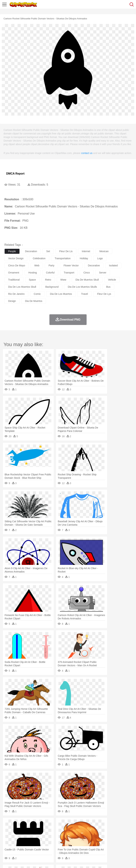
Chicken (54, 829)
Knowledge (110, 840)
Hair (112, 835)
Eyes (87, 835)
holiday (84, 258)
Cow (62, 829)
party (51, 265)
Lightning (104, 824)
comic (37, 294)
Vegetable (102, 845)
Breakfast (17, 845)
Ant (17, 829)
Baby (25, 835)
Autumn (26, 824)
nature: (8, 824)
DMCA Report (15, 174)
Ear (81, 835)
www (63, 280)
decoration (31, 251)
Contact (42, 861)
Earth (62, 824)
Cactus (45, 824)
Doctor (73, 835)
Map (101, 840)
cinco (87, 273)
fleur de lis (66, 251)
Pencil (68, 840)
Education (78, 840)
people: (8, 834)
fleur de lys (104, 294)
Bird (29, 829)
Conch (54, 824)
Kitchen (112, 845)
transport (69, 273)
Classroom (47, 840)
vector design (16, 258)
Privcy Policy (29, 861)
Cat (46, 829)
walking (96, 835)
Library (121, 840)
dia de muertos (34, 301)
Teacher (29, 840)
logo (100, 258)
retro (48, 280)
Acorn (17, 824)
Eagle (83, 829)
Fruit (63, 845)
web (37, 265)
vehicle (112, 280)
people (12, 251)
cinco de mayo (17, 265)
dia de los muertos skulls (82, 287)
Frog (108, 829)
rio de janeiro (16, 294)
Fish (101, 829)
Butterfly (38, 829)
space (32, 280)
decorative (94, 265)
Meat (70, 845)
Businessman (61, 835)
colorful (50, 273)
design (12, 301)
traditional (14, 280)
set (48, 251)
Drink (44, 845)
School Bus (91, 840)
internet (86, 251)
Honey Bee (118, 829)
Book (37, 840)
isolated (113, 265)
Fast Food (54, 845)
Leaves (36, 824)
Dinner (122, 845)
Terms (16, 861)
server (103, 273)
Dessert (35, 845)
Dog (69, 829)
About (7, 861)
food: (7, 845)
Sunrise (122, 824)
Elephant (93, 829)
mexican (104, 251)
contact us (87, 153)
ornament (14, 273)
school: (8, 840)
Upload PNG (66, 861)
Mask (17, 835)
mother (49, 835)
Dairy (27, 845)
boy (124, 835)
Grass (95, 824)
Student (19, 840)
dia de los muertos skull (22, 287)
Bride (32, 835)
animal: (8, 829)
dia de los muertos (61, 294)
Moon (114, 824)
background (52, 287)
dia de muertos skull (87, 280)
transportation (63, 258)
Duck (76, 829)
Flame (76, 824)
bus (108, 287)
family (40, 835)
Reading (59, 840)
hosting (32, 273)
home (105, 835)
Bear (23, 829)
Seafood (91, 845)
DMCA (53, 861)
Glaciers (85, 824)
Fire (69, 824)
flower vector (71, 265)
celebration (39, 258)
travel (84, 294)
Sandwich (80, 845)
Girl (118, 835)
